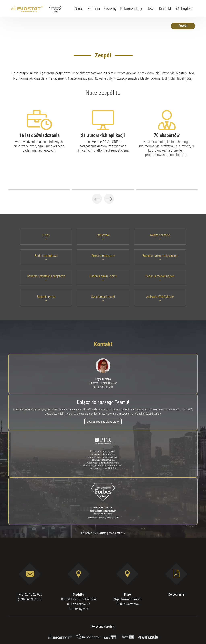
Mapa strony (117, 533)
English (183, 8)
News (151, 9)
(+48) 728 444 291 (103, 387)
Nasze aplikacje (160, 237)
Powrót (183, 26)
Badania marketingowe (160, 278)
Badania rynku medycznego (160, 257)
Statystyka (103, 237)
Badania (94, 9)
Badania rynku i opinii (103, 278)
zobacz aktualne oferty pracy (103, 422)
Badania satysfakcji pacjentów (46, 278)
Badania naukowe (46, 257)
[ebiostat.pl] (27, 9)
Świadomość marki (103, 298)
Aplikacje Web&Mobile (160, 298)
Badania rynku (46, 298)
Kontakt (165, 9)
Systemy (110, 9)
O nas (79, 9)
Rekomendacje (132, 9)
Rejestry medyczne (103, 257)
